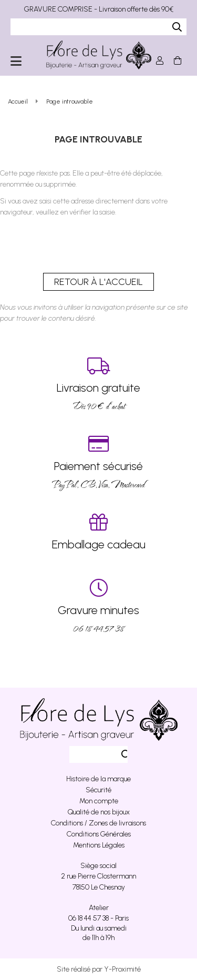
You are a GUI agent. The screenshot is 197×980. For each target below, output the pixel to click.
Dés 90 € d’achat (98, 384)
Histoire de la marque (98, 779)
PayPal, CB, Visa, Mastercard (98, 462)
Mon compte (99, 801)
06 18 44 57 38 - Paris (98, 918)
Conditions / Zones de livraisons (98, 823)
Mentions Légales (99, 845)
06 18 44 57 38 (98, 606)
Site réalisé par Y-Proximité (99, 969)
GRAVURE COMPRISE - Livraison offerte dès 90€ (99, 9)
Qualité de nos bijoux (99, 812)
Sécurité (98, 790)
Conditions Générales (99, 834)
